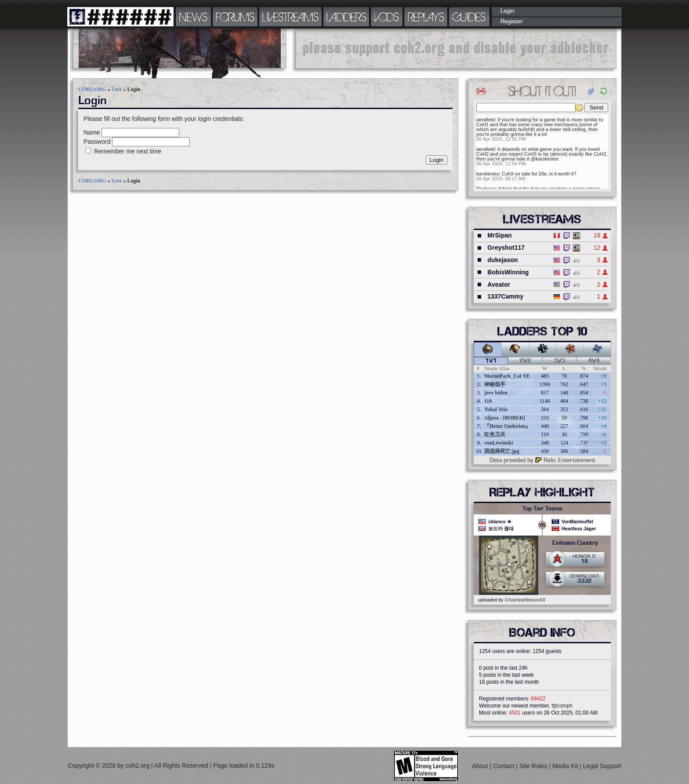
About (481, 766)
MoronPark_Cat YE (507, 376)
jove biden (496, 393)
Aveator (499, 284)
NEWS (193, 17)
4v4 (594, 361)
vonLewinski (499, 443)
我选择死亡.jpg (502, 451)
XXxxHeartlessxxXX (525, 600)
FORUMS (235, 17)
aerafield (486, 120)
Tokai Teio (496, 409)
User (117, 89)
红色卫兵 (495, 434)
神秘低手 (495, 384)
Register (512, 22)
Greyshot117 (506, 248)
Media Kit (566, 766)
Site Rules (534, 766)
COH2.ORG (92, 89)
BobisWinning (508, 272)
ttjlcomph (562, 706)
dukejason (502, 260)
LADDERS (346, 17)
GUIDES (469, 17)
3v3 (560, 361)
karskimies (488, 174)
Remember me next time (128, 151)
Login (507, 11)
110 (488, 401)
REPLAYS (426, 17)
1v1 (491, 361)
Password (97, 142)
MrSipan (499, 235)
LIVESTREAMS (290, 17)
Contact (504, 766)
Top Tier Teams (542, 509)
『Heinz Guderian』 (508, 426)
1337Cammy (505, 296)
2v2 (525, 361)
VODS (387, 17)
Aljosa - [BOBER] (505, 418)
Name (92, 132)
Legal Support (602, 766)
